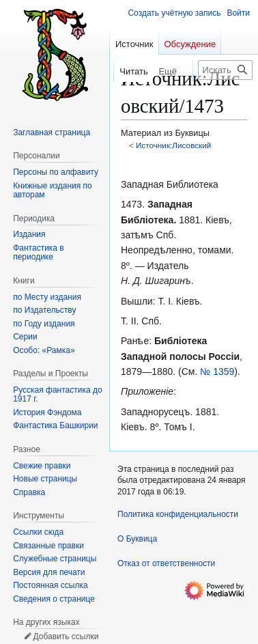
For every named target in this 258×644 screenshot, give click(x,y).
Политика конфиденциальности (178, 514)
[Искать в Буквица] (225, 70)
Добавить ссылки (66, 636)
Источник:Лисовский (174, 145)
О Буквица (137, 539)
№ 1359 (217, 372)
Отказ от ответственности (166, 563)
